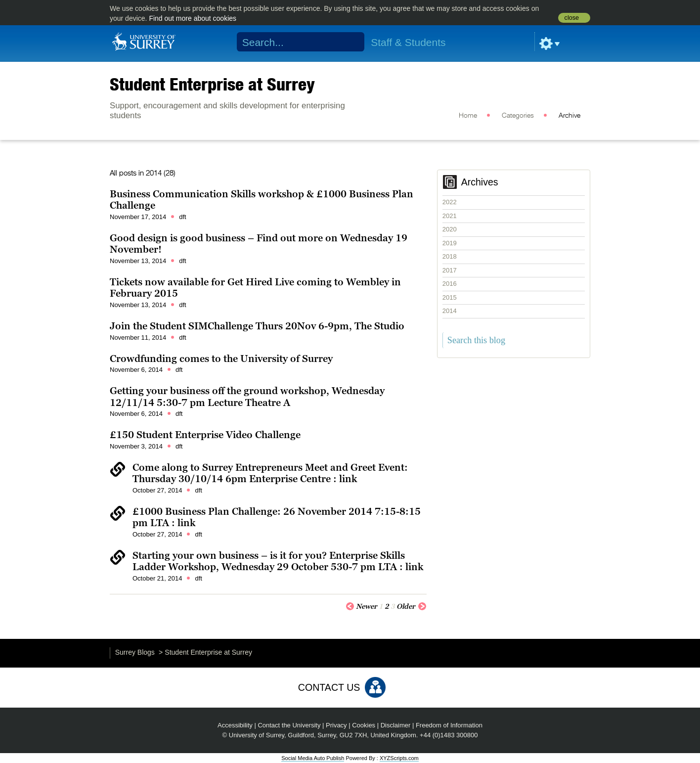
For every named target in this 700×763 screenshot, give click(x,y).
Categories (518, 116)
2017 (450, 270)
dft (182, 217)
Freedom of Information (449, 725)
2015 (450, 297)
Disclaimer (396, 725)
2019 (450, 243)
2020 (450, 229)
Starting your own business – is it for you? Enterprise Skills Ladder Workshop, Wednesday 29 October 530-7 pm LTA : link (278, 561)
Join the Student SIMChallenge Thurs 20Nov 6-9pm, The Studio (257, 326)
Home (468, 116)
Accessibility (235, 725)
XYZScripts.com (399, 758)
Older (412, 606)
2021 (450, 216)
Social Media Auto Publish (313, 758)
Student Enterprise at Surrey (212, 84)
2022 (450, 202)
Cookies (364, 725)
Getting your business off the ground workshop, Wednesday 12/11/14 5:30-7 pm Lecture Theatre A (247, 397)
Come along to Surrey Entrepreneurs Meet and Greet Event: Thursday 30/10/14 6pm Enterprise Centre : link (270, 473)
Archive (569, 116)
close (572, 18)
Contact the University (289, 725)
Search (351, 42)
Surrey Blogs (135, 652)
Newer (361, 606)
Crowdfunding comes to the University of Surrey (221, 359)
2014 (450, 311)
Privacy (336, 725)
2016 (450, 284)
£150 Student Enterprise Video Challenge (205, 435)
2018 (450, 256)
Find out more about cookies (193, 18)
